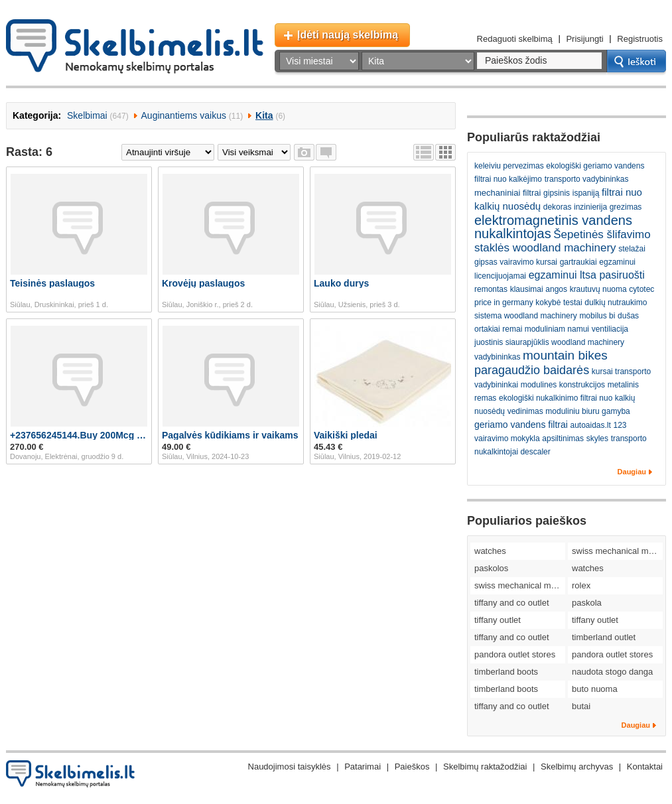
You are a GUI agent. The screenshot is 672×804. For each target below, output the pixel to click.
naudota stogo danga (612, 672)
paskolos (491, 568)
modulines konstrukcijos (563, 385)
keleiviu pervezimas (509, 166)
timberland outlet (604, 637)
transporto (629, 438)
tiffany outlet (498, 620)
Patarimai (363, 767)
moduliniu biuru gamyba (587, 411)
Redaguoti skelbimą (515, 39)
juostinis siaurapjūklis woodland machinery (549, 342)
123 (620, 425)
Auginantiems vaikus (184, 115)
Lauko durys (341, 283)
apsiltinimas (563, 438)
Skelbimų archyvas (577, 767)
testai (573, 302)
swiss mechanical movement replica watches (617, 551)
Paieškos (412, 767)
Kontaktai (645, 767)
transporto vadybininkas (587, 179)
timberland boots (506, 672)
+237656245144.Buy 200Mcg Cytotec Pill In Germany (79, 435)
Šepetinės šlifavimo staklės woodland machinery (563, 241)
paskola (587, 603)
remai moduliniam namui (546, 329)
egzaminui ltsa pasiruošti (587, 275)
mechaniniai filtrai (507, 193)
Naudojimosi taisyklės (290, 767)
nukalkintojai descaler (512, 452)
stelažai (632, 249)
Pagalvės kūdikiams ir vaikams (230, 435)
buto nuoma (595, 689)
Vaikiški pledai (346, 435)
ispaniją (586, 193)
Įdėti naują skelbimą (348, 35)
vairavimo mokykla (507, 438)
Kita (264, 115)
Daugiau (632, 472)
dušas (628, 316)
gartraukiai (578, 262)
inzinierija (590, 207)
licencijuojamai (500, 276)
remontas (491, 289)
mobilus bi (597, 316)
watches (490, 551)
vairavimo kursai (528, 262)
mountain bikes (565, 355)
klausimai (527, 289)
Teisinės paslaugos (52, 283)
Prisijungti (584, 39)
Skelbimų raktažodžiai (485, 767)
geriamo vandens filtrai (521, 425)
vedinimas (525, 411)
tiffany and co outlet (512, 603)
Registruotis (640, 39)
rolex (581, 585)
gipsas (486, 262)
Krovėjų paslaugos (203, 283)
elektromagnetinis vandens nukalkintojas (553, 227)
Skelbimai (87, 115)
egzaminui (617, 262)
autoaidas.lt (590, 425)
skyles (597, 438)
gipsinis (557, 193)
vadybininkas (497, 357)
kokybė (548, 302)
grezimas (626, 207)
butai (581, 706)
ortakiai (487, 329)
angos (556, 289)
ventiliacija (610, 329)
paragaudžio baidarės (532, 370)
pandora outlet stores (515, 654)
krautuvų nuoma (598, 289)
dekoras (558, 207)
